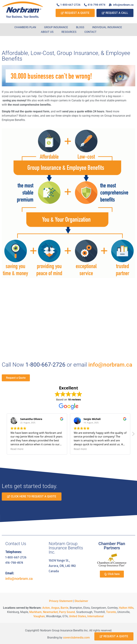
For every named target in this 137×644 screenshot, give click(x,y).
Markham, (36, 612)
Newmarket (50, 612)
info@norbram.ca (110, 365)
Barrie (65, 608)
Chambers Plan (25, 27)
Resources (69, 32)
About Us (47, 32)
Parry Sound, (67, 612)
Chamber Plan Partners (112, 546)
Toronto (111, 612)
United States (77, 616)
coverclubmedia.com (76, 638)
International (95, 616)
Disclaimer (81, 601)
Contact (90, 32)
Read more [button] (17, 449)
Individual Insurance (107, 27)
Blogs (80, 27)
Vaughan (39, 616)
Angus (55, 608)
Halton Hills (126, 608)
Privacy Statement (61, 601)
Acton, (46, 608)
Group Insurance (56, 27)
